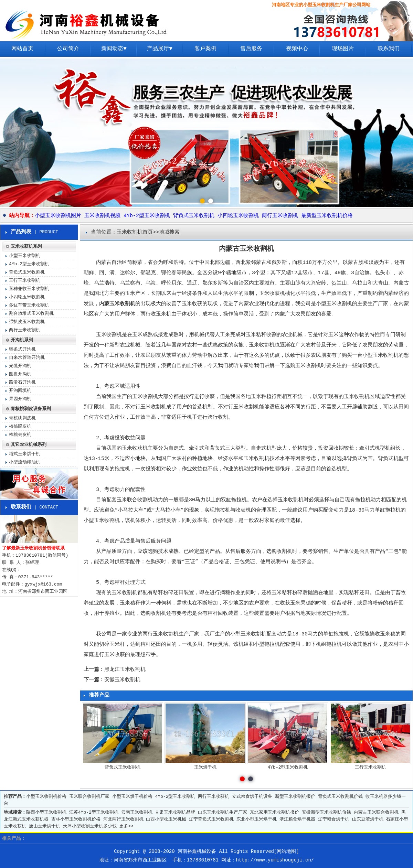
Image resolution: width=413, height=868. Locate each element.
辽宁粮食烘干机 (334, 819)
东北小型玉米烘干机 (257, 819)
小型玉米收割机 (380, 356)
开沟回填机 (20, 391)
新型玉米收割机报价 (295, 797)
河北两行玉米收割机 (123, 819)
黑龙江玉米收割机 (125, 670)
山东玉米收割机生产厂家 (223, 812)
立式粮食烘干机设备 (252, 797)
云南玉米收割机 (137, 812)
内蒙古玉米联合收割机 (376, 812)
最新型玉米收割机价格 (327, 216)
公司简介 (68, 49)
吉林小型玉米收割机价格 (76, 819)
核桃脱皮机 (20, 426)
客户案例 (205, 49)
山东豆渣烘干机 (368, 819)
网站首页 (22, 49)
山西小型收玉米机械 (166, 819)
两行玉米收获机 (214, 797)
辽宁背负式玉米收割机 (211, 819)
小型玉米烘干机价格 (132, 797)
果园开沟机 (20, 399)
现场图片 (343, 49)
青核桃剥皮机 (22, 418)
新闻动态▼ (114, 49)
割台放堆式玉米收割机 (31, 314)
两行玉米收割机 (280, 216)
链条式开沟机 (22, 349)
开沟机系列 (22, 340)
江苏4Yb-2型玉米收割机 (94, 812)
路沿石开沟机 (22, 382)
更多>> (126, 826)
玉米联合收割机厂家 (89, 797)
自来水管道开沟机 (27, 358)
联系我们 (389, 49)
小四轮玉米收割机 (238, 216)
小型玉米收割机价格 (46, 797)
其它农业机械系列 (29, 445)
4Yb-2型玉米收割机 (147, 216)
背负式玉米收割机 (194, 216)
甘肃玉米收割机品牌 (175, 812)
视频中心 (297, 49)
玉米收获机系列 (26, 247)
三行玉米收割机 (25, 281)
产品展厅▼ (160, 49)
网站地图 (286, 851)
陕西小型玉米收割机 (46, 812)
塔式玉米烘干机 (25, 454)
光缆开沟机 (20, 366)
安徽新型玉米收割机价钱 (326, 812)
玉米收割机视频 (102, 216)
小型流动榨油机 (25, 462)
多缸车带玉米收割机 (29, 305)
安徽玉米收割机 (122, 680)
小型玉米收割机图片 (58, 216)
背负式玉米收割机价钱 (340, 797)
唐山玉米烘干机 (45, 826)
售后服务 (251, 49)
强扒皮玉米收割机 (27, 322)
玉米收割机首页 (135, 232)
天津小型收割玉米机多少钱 (90, 826)
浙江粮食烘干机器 (297, 819)
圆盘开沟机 (20, 374)
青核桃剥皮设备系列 (31, 409)
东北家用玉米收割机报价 (274, 812)
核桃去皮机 (20, 435)
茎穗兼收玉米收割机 (29, 289)
